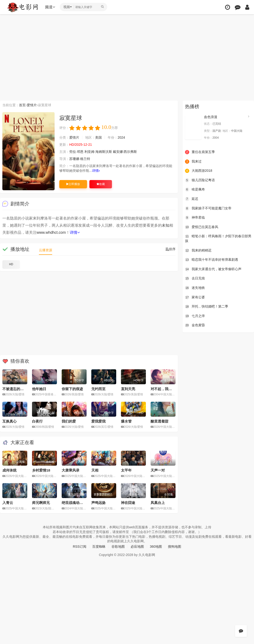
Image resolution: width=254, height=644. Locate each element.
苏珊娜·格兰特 (80, 159)
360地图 (156, 547)
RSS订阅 (80, 547)
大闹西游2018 (199, 171)
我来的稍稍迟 (198, 251)
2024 (121, 137)
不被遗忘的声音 (15, 389)
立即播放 (73, 184)
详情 (96, 171)
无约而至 (98, 389)
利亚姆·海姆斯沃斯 (98, 152)
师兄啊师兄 (41, 503)
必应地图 (137, 547)
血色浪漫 (211, 117)
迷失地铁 (195, 288)
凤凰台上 (158, 503)
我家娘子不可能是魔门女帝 (208, 208)
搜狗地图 (175, 547)
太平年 (126, 470)
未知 (166, 225)
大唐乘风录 (71, 470)
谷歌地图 (118, 547)
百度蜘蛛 (99, 547)
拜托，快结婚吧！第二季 (207, 307)
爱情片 (32, 105)
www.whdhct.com (51, 232)
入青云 (8, 503)
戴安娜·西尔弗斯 (125, 152)
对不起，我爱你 (163, 389)
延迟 (192, 199)
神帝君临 (195, 218)
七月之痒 (195, 316)
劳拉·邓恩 (76, 152)
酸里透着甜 (159, 421)
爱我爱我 (98, 421)
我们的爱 (69, 421)
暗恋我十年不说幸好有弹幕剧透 (212, 260)
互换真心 (9, 421)
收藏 (101, 184)
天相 (95, 470)
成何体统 (9, 470)
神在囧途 (128, 503)
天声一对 (158, 470)
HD (11, 264)
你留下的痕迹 (72, 389)
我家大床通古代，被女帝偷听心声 (213, 269)
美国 (98, 137)
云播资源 (46, 250)
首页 (22, 105)
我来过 (193, 162)
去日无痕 (195, 278)
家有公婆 (195, 297)
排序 (171, 249)
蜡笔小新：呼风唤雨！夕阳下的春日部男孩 (218, 238)
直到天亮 (128, 389)
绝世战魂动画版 (74, 503)
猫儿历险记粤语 (200, 180)
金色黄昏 (195, 325)
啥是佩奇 (195, 190)
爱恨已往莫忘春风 (202, 227)
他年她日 (39, 389)
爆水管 (126, 421)
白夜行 (37, 421)
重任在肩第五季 (200, 152)
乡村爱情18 (41, 470)
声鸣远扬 (98, 503)
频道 (50, 7)
